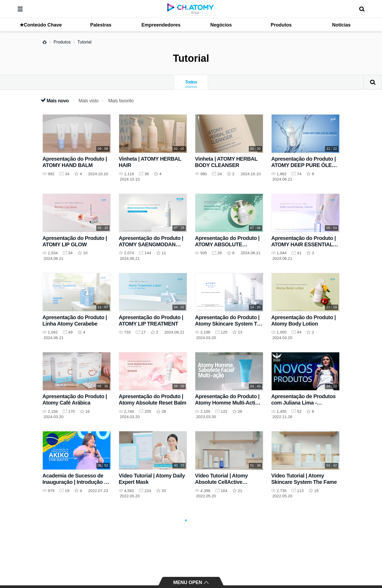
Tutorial (84, 42)
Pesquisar (373, 82)
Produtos (62, 42)
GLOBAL (356, 565)
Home (45, 42)
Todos (191, 82)
